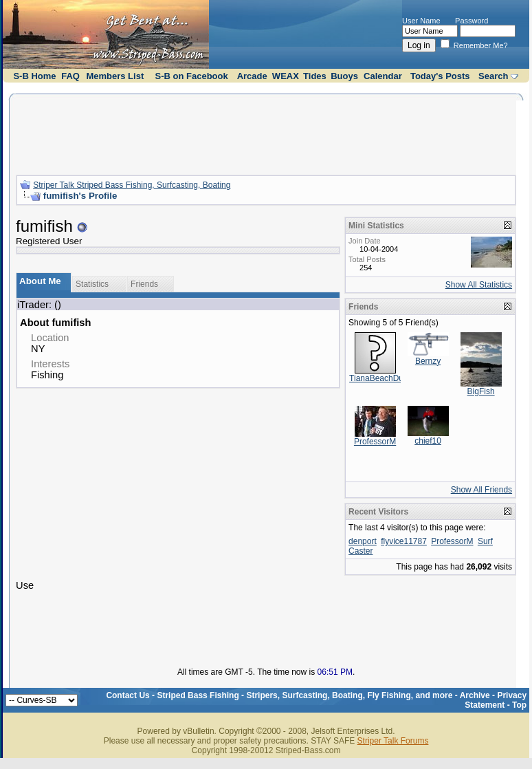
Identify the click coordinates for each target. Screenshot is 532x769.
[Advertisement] (266, 133)
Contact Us (128, 695)
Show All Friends (481, 490)
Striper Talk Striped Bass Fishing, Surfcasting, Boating (132, 185)
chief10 (428, 441)
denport (363, 541)
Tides (315, 76)
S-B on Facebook (192, 76)
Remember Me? (474, 45)
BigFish (481, 391)
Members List (115, 76)
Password (472, 21)
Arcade (252, 76)
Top (519, 705)
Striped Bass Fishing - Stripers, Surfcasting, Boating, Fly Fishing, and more (304, 695)
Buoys (344, 76)
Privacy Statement (496, 700)
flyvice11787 (404, 541)
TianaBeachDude (381, 378)
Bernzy (428, 361)
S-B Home (34, 76)
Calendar (383, 76)
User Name (421, 21)
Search (493, 76)
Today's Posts (440, 76)
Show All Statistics (479, 285)
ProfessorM (375, 442)
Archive (475, 695)
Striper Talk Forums (393, 741)
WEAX (286, 76)
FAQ (70, 76)
